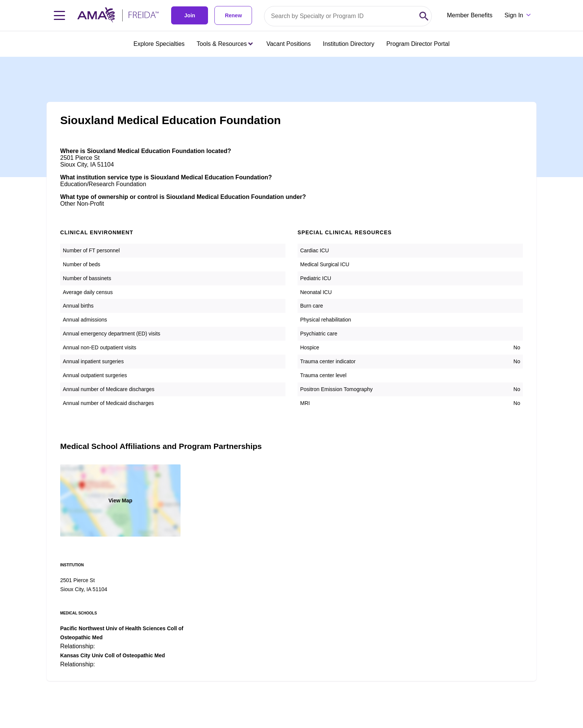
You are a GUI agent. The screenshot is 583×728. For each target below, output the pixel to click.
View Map (120, 501)
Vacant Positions (288, 44)
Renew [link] (233, 15)
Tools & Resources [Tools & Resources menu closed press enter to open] (225, 44)
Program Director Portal (418, 44)
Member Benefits (470, 15)
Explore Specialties (159, 44)
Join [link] (190, 15)
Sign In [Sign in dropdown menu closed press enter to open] (514, 15)
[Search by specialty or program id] (340, 16)
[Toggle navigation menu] (59, 15)
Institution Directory (348, 44)
